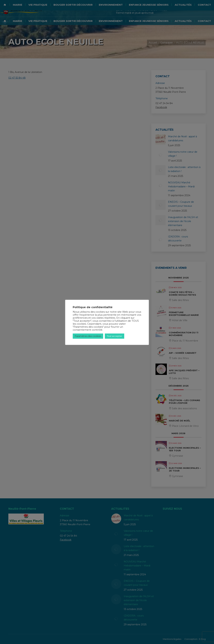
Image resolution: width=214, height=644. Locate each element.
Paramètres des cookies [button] (88, 336)
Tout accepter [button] (115, 336)
